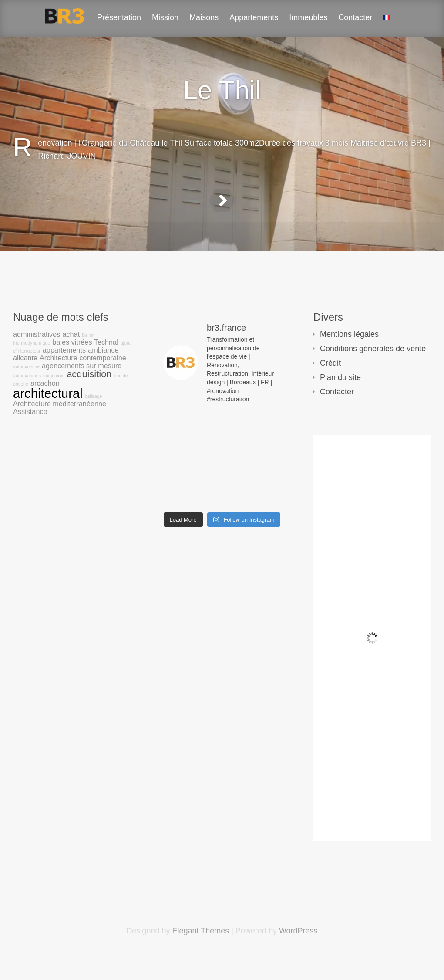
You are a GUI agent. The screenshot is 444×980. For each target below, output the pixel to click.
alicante (25, 380)
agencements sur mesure (82, 387)
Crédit (330, 385)
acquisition (89, 396)
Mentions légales (349, 356)
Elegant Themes (200, 953)
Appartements (254, 18)
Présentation (119, 18)
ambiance (103, 372)
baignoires (54, 397)
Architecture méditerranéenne (60, 425)
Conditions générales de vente (373, 370)
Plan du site (340, 399)
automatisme (26, 388)
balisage (94, 418)
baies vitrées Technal (85, 364)
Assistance (30, 433)
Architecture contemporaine (83, 380)
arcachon (45, 405)
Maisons (204, 18)
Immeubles (308, 18)
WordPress (298, 953)
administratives (37, 356)
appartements (64, 372)
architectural (48, 415)
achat (71, 356)
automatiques (27, 397)
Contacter (355, 18)
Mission (165, 18)
